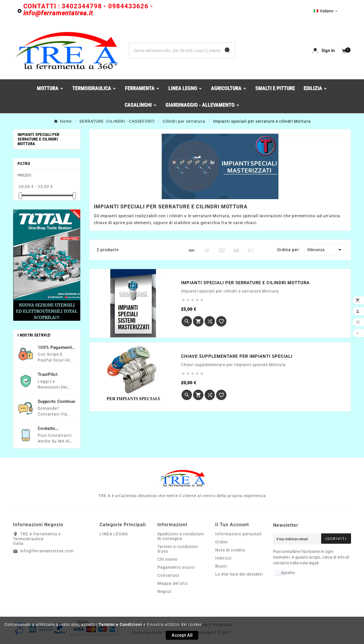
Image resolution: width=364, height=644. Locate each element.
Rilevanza (325, 250)
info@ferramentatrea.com (47, 551)
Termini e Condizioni (120, 624)
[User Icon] (324, 51)
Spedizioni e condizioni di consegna (181, 536)
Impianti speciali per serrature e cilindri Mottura (38, 139)
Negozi (164, 591)
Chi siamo (167, 559)
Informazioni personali (238, 534)
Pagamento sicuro (176, 567)
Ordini (221, 542)
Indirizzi (223, 558)
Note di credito (230, 550)
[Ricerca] (175, 51)
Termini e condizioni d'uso (178, 549)
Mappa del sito (173, 583)
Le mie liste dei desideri (239, 574)
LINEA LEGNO (114, 534)
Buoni (221, 566)
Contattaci (168, 575)
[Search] (227, 50)
